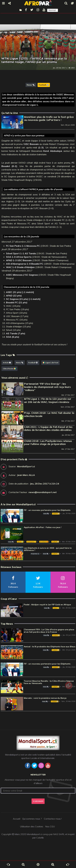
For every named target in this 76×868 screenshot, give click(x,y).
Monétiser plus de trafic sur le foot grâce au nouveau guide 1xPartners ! (49, 118)
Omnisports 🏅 (31, 542)
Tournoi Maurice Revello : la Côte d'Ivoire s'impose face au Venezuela (49, 682)
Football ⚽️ (44, 85)
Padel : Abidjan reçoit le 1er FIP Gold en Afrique (47, 605)
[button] (53, 10)
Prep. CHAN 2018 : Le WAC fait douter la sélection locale (49, 414)
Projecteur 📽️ (35, 554)
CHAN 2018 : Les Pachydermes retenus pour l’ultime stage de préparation (48, 443)
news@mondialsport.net (43, 492)
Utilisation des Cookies (32, 826)
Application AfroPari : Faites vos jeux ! (43, 527)
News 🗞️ (31, 85)
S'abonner (38, 801)
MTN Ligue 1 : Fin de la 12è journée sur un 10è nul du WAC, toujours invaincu (48, 400)
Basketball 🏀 (44, 542)
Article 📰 (7, 363)
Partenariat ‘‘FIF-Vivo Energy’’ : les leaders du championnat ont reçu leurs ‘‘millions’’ (47, 387)
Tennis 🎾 (56, 608)
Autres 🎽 (20, 542)
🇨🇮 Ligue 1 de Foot (50, 363)
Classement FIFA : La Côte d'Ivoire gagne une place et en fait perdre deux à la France (49, 631)
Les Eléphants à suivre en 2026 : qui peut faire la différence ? (48, 549)
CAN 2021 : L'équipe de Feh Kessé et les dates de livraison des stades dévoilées (48, 428)
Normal (52, 10)
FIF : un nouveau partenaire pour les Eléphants (47, 510)
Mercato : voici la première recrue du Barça (45, 698)
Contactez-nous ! (53, 819)
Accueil (17, 819)
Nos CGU (50, 826)
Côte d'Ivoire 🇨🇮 (9, 369)
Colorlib (40, 838)
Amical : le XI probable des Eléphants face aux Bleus (50, 647)
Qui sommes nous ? (32, 819)
